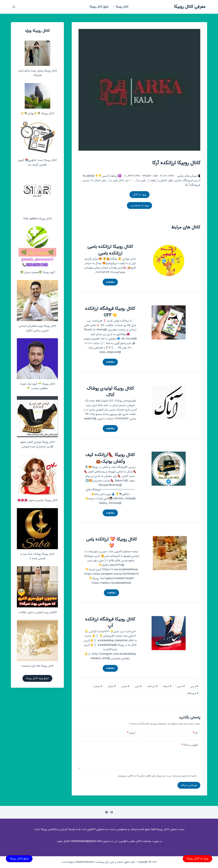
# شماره (98, 686)
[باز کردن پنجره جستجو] (14, 7)
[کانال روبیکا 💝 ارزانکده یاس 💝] (170, 553)
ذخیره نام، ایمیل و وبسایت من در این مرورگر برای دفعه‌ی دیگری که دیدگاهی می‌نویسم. (157, 776)
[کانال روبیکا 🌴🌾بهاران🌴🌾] (37, 96)
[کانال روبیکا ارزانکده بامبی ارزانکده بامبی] (169, 260)
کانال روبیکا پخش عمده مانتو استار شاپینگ (37, 73)
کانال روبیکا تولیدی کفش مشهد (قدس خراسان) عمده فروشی (37, 444)
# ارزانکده (152, 686)
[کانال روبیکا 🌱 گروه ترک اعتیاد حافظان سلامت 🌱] (37, 359)
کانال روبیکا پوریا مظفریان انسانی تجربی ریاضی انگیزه (37, 328)
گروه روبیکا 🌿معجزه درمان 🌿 (37, 272)
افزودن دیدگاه (190, 745)
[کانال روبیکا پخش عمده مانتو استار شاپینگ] (37, 53)
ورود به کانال (139, 195)
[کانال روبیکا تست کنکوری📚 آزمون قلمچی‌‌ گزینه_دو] (37, 138)
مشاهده (109, 283)
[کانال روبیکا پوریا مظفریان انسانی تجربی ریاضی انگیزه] (37, 301)
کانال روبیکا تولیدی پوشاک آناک (110, 392)
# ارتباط (167, 686)
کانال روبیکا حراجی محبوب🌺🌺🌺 (37, 500)
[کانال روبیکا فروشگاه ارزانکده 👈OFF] (169, 322)
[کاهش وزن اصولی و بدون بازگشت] (37, 587)
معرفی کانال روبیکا (190, 7)
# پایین (138, 686)
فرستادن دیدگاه (189, 785)
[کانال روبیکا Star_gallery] (37, 193)
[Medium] (112, 812)
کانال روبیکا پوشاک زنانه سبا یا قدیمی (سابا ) (37, 556)
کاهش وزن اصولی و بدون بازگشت (37, 612)
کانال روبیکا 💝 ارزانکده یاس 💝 (112, 543)
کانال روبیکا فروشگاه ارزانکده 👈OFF (110, 312)
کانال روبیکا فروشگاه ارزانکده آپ (110, 623)
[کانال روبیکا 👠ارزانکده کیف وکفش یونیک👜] (169, 469)
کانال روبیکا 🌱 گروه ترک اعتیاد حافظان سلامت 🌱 (37, 386)
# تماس (125, 686)
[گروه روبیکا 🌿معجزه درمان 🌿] (37, 247)
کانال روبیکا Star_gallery (37, 219)
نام (195, 733)
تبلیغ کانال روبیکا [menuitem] (99, 7)
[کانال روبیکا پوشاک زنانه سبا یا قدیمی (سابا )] (37, 529)
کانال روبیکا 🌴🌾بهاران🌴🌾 (37, 113)
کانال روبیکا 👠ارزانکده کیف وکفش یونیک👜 (110, 458)
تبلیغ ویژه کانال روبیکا (37, 678)
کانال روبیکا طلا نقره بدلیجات (37, 666)
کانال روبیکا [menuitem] (120, 7)
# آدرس (194, 686)
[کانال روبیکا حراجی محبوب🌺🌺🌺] (37, 475)
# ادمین (181, 686)
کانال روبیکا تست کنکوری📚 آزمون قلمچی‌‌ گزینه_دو (37, 162)
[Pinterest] (107, 812)
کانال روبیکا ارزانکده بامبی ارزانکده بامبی (110, 250)
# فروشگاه (193, 693)
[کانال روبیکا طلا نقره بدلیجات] (37, 640)
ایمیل (131, 733)
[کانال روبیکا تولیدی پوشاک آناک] (169, 402)
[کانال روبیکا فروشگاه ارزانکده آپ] (169, 633)
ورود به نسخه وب (139, 205)
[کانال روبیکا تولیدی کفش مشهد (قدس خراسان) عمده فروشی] (37, 417)
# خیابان (112, 686)
